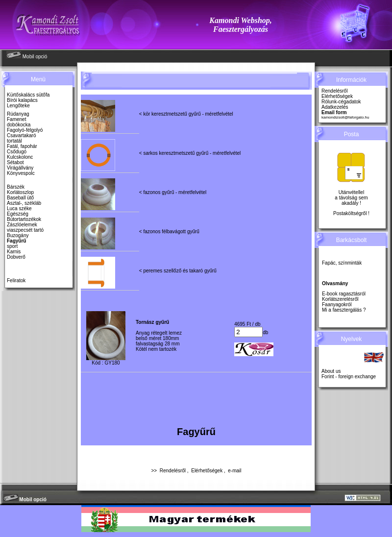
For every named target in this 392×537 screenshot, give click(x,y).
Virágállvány (20, 168)
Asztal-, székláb (24, 203)
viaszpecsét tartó (25, 230)
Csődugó (17, 152)
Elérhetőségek (207, 471)
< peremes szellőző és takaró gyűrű (178, 271)
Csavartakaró (21, 135)
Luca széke (19, 208)
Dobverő (16, 257)
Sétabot (15, 162)
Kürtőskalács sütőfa (28, 95)
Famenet (16, 119)
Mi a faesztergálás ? (344, 310)
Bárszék (16, 187)
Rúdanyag (18, 114)
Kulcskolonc (20, 157)
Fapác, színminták (342, 263)
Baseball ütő (20, 198)
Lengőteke (18, 106)
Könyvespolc (21, 173)
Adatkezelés (335, 107)
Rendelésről (173, 471)
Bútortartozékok (24, 219)
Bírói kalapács (22, 100)
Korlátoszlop (20, 192)
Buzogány (18, 235)
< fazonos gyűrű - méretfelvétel (173, 192)
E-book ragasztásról (344, 294)
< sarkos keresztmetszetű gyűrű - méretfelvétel (190, 153)
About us (331, 371)
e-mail (234, 471)
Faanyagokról (337, 305)
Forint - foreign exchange (349, 377)
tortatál (14, 141)
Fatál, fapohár (22, 146)
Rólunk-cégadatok (341, 102)
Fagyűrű (16, 241)
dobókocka (19, 125)
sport (12, 246)
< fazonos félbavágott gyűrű (169, 232)
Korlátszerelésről (340, 299)
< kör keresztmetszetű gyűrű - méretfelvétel (186, 114)
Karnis (14, 252)
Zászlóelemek (22, 225)
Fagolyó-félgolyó (25, 130)
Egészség (18, 214)
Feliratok (16, 281)
